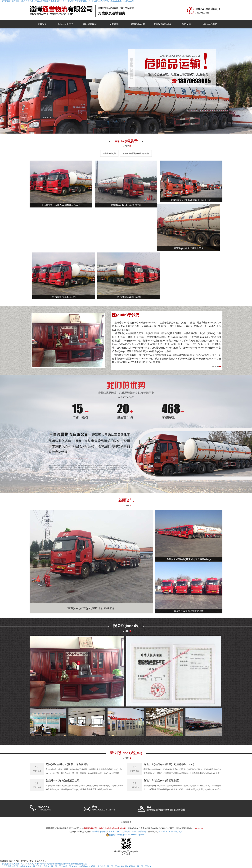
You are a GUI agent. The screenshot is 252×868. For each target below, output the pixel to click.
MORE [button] (215, 367)
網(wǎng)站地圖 (123, 832)
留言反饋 (186, 24)
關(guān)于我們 (66, 24)
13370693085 (199, 828)
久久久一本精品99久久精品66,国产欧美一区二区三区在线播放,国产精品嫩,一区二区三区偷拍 (111, 866)
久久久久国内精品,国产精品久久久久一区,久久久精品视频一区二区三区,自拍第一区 (36, 866)
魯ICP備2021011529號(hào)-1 (171, 832)
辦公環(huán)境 (138, 24)
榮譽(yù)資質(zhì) (162, 24)
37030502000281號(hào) (125, 835)
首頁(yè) (42, 24)
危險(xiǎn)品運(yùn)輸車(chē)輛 (136, 153)
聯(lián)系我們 (210, 24)
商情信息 (142, 832)
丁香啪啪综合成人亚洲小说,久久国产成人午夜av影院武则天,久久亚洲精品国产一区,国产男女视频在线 (43, 864)
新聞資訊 (114, 24)
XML (134, 832)
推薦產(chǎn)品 (109, 153)
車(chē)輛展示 (90, 24)
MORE (126, 146)
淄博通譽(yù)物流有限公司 (103, 832)
